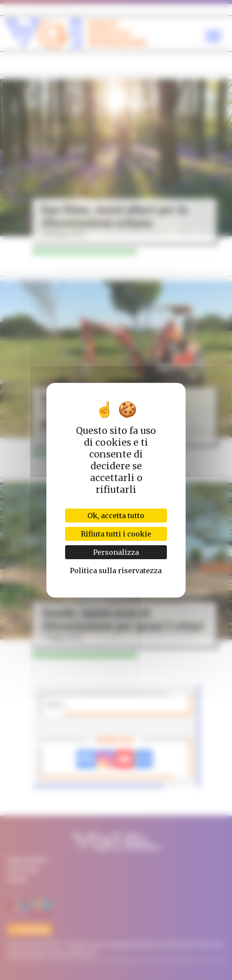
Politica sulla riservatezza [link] (116, 571)
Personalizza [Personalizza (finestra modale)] (116, 552)
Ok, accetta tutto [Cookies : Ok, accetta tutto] (116, 516)
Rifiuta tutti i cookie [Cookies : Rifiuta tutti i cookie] (116, 534)
